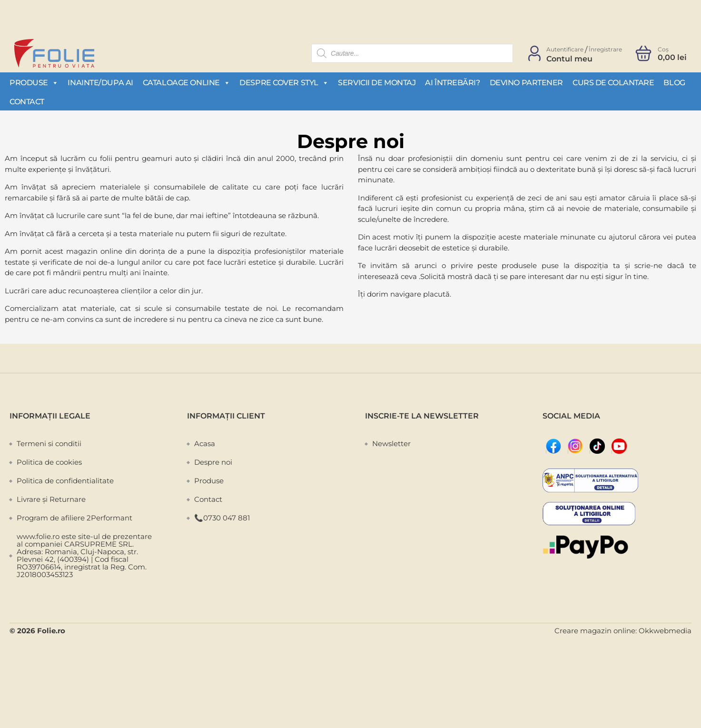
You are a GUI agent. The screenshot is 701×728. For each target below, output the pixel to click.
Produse (34, 82)
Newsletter (391, 444)
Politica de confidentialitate (65, 481)
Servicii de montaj (377, 83)
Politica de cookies (49, 462)
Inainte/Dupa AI (100, 83)
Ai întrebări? (452, 83)
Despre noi (213, 462)
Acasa (205, 444)
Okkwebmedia (665, 631)
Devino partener (526, 83)
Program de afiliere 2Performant (74, 518)
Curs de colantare (613, 83)
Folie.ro (51, 631)
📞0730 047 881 (222, 518)
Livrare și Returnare (51, 499)
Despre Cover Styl (284, 82)
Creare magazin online (595, 631)
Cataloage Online (186, 82)
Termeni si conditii (49, 444)
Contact (27, 102)
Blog (674, 83)
